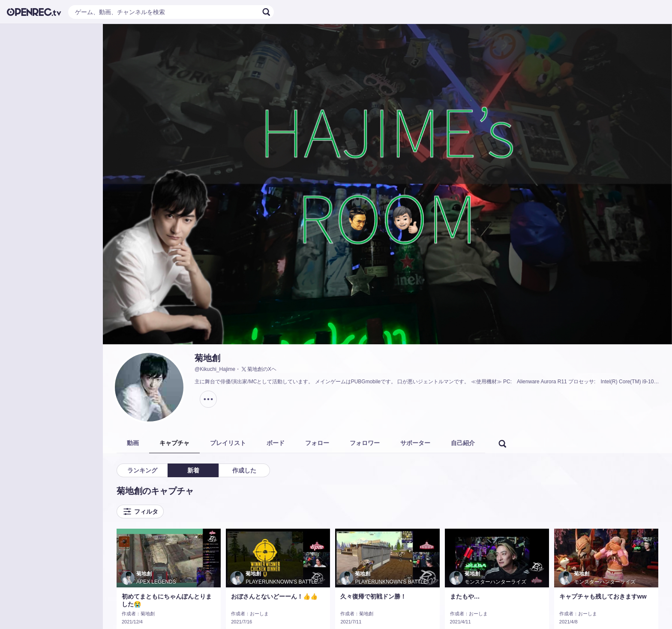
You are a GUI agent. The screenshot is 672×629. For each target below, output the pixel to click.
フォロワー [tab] (365, 443)
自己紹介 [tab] (463, 443)
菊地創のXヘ (258, 369)
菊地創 (207, 358)
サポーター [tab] (415, 443)
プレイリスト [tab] (228, 443)
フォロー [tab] (317, 443)
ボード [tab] (276, 443)
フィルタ (140, 512)
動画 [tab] (133, 443)
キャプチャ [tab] (174, 443)
